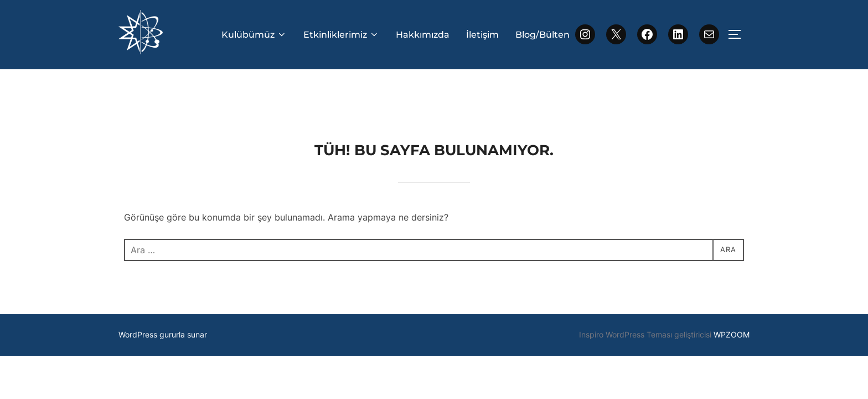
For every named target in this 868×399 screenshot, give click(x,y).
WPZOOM (732, 290)
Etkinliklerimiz (341, 35)
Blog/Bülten (542, 35)
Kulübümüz (254, 35)
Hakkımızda (423, 35)
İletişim (482, 35)
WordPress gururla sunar (163, 290)
